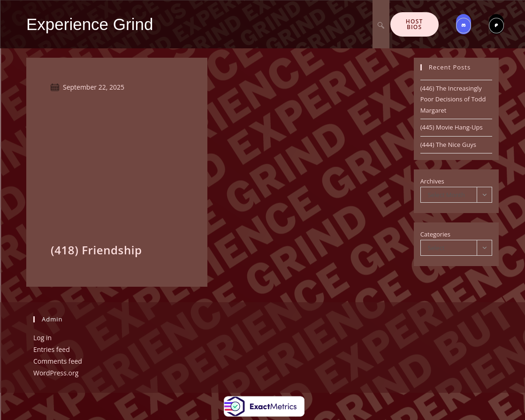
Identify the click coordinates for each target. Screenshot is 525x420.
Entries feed (52, 349)
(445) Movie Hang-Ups (452, 127)
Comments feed (58, 361)
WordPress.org (56, 373)
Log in (42, 338)
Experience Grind (90, 24)
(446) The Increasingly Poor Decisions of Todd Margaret (453, 99)
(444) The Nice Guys (448, 145)
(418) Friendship (96, 250)
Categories (435, 234)
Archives (432, 181)
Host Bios (415, 24)
